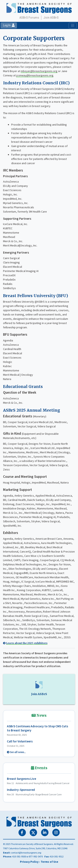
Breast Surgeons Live (21, 779)
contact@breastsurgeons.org (26, 853)
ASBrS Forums (29, 18)
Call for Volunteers (20, 741)
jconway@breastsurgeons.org (35, 75)
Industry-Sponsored (21, 790)
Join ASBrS (51, 18)
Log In (9, 25)
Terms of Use (49, 862)
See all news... (18, 752)
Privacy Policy (29, 862)
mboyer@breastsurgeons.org (39, 71)
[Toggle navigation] (73, 26)
